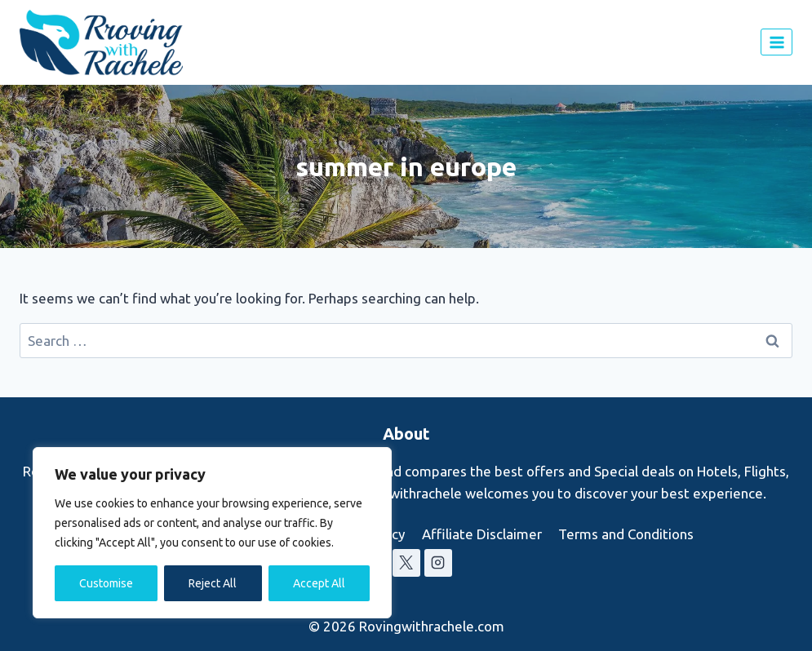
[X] (406, 563)
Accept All (319, 583)
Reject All (213, 583)
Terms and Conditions (626, 534)
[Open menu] (777, 42)
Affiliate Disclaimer (482, 534)
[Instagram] (438, 563)
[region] (212, 533)
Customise (106, 583)
